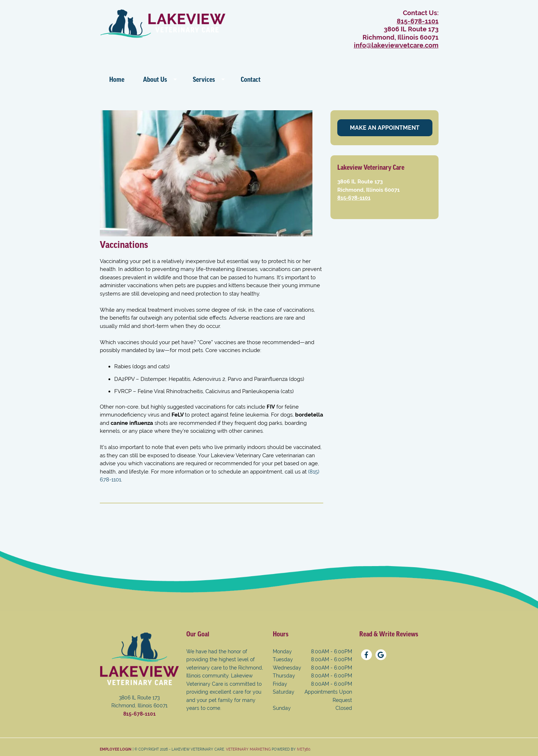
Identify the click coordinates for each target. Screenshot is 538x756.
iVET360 (304, 749)
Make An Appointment (385, 128)
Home (117, 80)
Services (204, 80)
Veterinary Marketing (248, 749)
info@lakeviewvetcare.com (396, 45)
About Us (155, 80)
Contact (251, 80)
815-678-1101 (418, 21)
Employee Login (116, 749)
